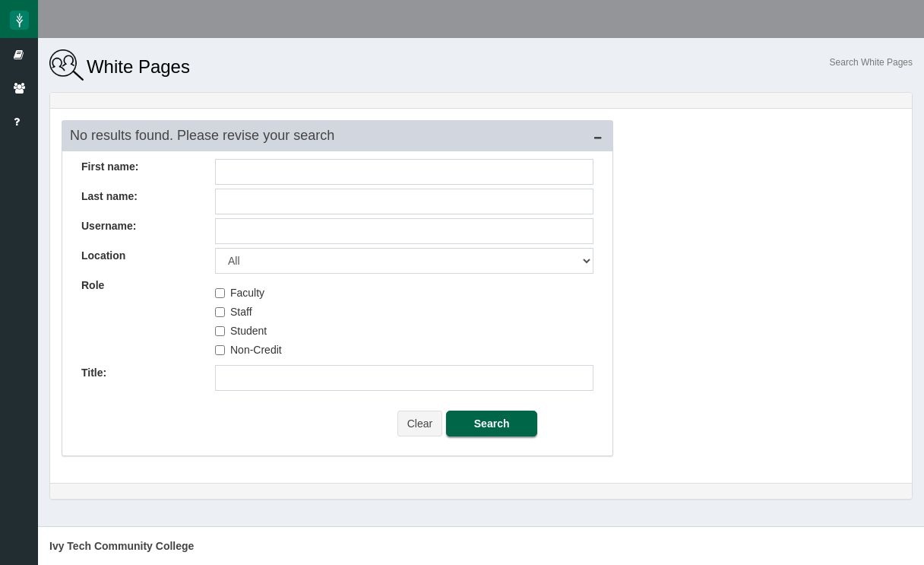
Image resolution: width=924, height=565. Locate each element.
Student (241, 331)
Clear (420, 424)
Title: (94, 373)
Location (103, 256)
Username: (109, 226)
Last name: (109, 196)
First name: (110, 167)
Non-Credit (248, 350)
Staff (234, 312)
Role (93, 285)
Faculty (240, 293)
